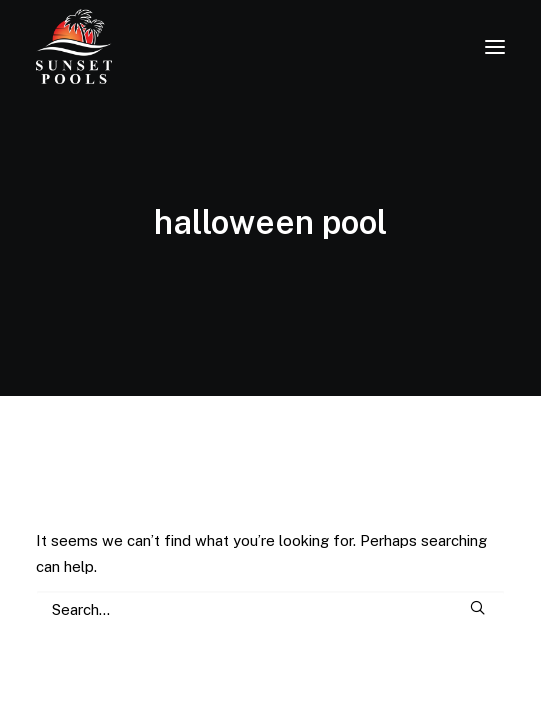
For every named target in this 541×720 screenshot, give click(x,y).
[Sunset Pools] (74, 46)
